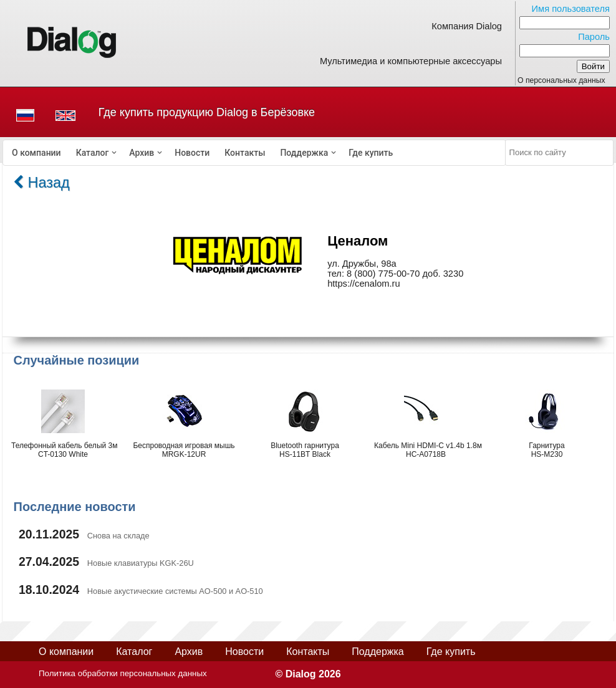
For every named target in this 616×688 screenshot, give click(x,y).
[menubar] (254, 153)
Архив (142, 153)
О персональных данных (561, 80)
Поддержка (304, 153)
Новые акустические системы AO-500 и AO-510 (175, 591)
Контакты (245, 153)
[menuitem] (36, 153)
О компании (36, 153)
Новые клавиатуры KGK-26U (141, 563)
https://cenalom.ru (364, 284)
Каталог (93, 153)
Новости (192, 153)
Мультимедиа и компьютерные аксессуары (411, 61)
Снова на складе (118, 536)
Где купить (371, 153)
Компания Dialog (467, 26)
